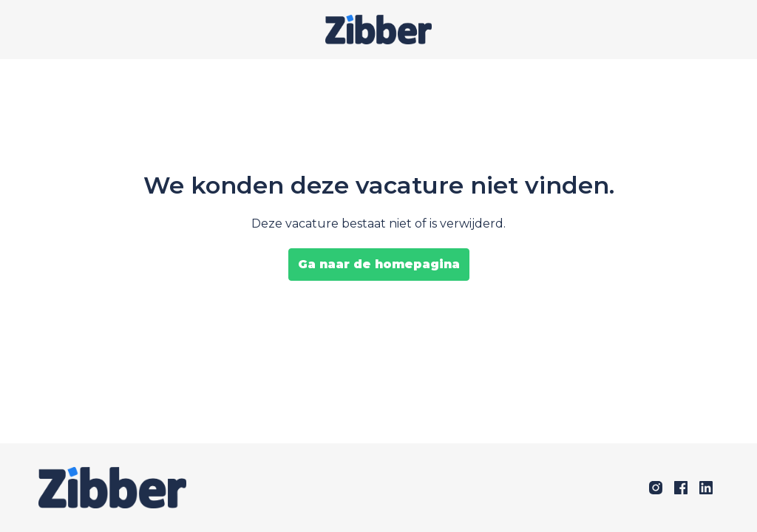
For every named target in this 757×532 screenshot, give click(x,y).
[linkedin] (706, 488)
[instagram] (656, 488)
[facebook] (681, 488)
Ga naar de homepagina (379, 264)
